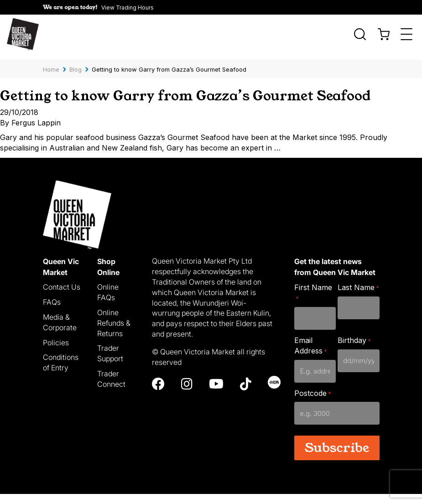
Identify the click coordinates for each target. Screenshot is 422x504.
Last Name (358, 297)
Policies (56, 352)
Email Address (311, 355)
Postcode (313, 403)
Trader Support (110, 363)
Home (51, 63)
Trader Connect (111, 388)
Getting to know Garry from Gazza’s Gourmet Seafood (183, 97)
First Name (313, 302)
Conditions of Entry (61, 372)
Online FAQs (108, 302)
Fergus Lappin (36, 132)
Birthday (354, 350)
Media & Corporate (60, 332)
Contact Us (62, 296)
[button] (98, 7)
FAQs (52, 312)
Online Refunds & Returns (114, 333)
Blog (76, 63)
